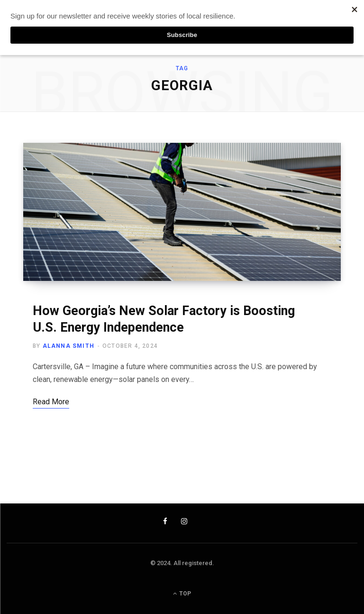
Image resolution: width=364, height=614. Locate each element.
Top (182, 594)
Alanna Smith (68, 346)
